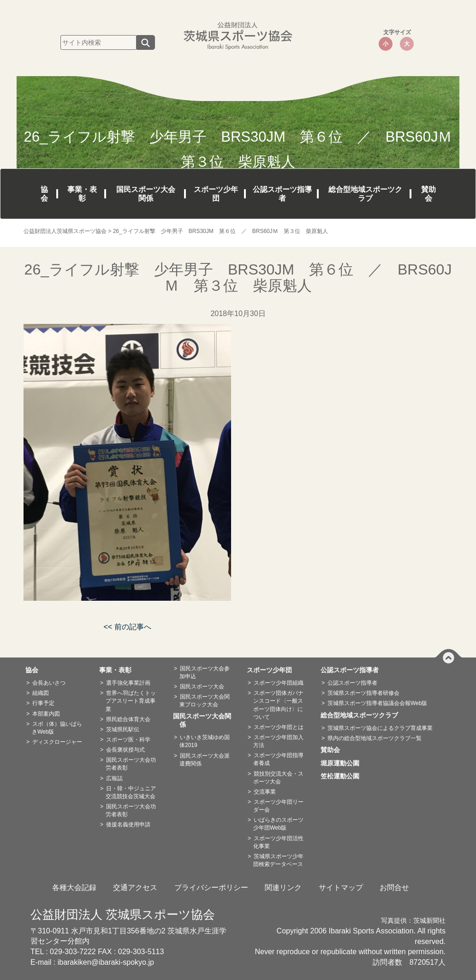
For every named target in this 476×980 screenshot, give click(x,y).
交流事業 (265, 792)
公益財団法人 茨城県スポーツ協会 (123, 914)
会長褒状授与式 (125, 750)
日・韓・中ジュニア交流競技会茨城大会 (131, 792)
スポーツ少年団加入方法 (278, 741)
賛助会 (428, 194)
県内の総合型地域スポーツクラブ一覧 (375, 738)
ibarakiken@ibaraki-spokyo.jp (106, 962)
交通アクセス (135, 887)
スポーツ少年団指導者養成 (278, 759)
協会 (44, 194)
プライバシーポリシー (211, 887)
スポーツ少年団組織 (279, 683)
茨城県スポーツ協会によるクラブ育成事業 (380, 728)
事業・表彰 (82, 194)
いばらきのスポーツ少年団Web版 (278, 824)
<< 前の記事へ (127, 627)
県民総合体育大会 (128, 719)
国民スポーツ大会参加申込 (205, 672)
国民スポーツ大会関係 (146, 194)
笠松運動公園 (343, 776)
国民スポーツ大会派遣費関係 (205, 760)
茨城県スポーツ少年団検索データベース (278, 860)
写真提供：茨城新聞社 (413, 921)
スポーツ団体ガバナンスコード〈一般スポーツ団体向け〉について (278, 705)
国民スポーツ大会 (202, 687)
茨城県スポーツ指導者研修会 (363, 693)
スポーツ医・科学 (128, 740)
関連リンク (283, 887)
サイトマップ (341, 887)
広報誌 (114, 778)
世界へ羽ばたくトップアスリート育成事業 (131, 701)
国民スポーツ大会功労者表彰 (131, 764)
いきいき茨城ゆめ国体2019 (205, 741)
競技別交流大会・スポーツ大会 (278, 778)
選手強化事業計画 (128, 683)
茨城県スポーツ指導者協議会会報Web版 (377, 703)
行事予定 (43, 703)
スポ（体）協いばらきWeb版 (57, 728)
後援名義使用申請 (128, 825)
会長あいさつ (49, 683)
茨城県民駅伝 (123, 729)
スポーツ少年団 (216, 194)
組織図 (41, 693)
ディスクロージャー (57, 742)
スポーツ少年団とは (279, 727)
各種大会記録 (74, 887)
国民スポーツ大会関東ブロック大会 (205, 701)
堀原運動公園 (343, 763)
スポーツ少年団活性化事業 (278, 842)
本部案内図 (46, 714)
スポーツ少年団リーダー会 (278, 806)
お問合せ (394, 887)
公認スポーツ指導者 (282, 194)
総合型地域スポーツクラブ (365, 194)
